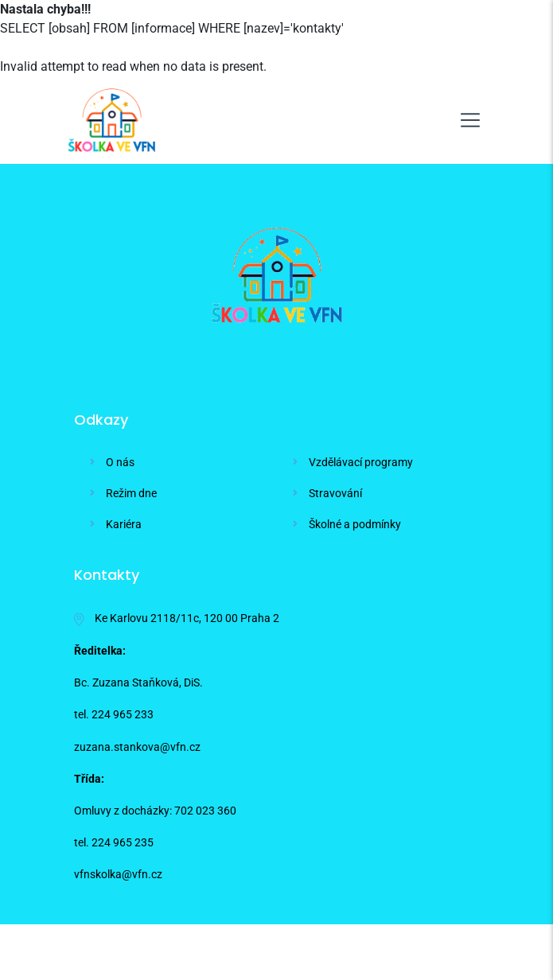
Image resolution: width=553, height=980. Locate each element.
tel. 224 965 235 (114, 842)
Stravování (335, 493)
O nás (120, 462)
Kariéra (124, 524)
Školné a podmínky (355, 524)
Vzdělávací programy (361, 462)
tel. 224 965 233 (114, 714)
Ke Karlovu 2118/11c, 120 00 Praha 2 (177, 619)
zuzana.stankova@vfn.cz (137, 747)
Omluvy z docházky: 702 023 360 (155, 811)
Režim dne (131, 493)
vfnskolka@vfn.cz (118, 874)
